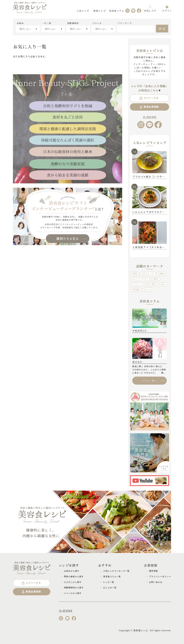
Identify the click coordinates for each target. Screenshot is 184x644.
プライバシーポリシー (160, 576)
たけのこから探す (73, 582)
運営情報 (153, 571)
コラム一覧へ (153, 381)
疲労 (156, 279)
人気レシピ (83, 11)
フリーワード (125, 23)
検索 (162, 28)
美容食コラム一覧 (112, 576)
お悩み (20, 23)
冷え (164, 284)
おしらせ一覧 (110, 588)
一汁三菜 (47, 23)
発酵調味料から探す (74, 588)
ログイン (167, 9)
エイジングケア (141, 279)
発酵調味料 (73, 23)
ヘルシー (137, 284)
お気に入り (150, 9)
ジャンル (97, 23)
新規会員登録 (149, 107)
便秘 (162, 274)
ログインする (149, 98)
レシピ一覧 (109, 582)
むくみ (148, 290)
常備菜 (136, 290)
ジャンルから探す (73, 593)
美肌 (135, 274)
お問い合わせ (156, 582)
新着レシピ (100, 11)
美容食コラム (116, 11)
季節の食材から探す (74, 576)
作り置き (152, 284)
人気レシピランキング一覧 (116, 571)
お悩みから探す (72, 571)
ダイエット (148, 274)
